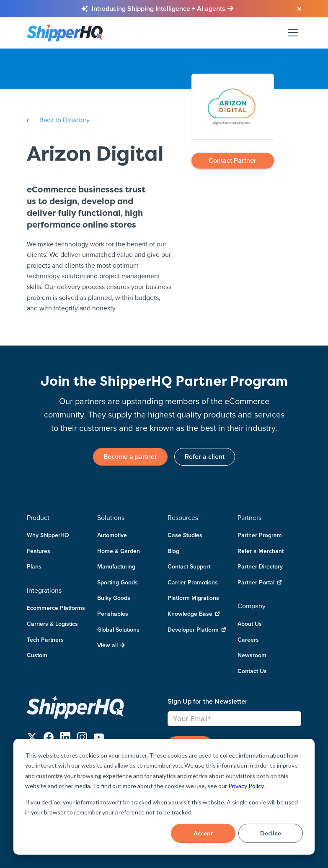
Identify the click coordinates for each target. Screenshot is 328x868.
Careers (248, 640)
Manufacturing (116, 566)
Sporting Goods (118, 582)
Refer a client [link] (205, 457)
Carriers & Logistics (52, 624)
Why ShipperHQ (48, 535)
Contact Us (252, 671)
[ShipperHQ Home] (94, 707)
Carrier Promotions (193, 582)
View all (111, 645)
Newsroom (252, 655)
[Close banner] (299, 9)
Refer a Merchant (261, 551)
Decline (271, 833)
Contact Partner (232, 160)
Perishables (113, 614)
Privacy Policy (246, 786)
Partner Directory (260, 566)
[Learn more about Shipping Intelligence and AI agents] (163, 9)
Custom (37, 655)
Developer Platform (197, 630)
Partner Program (260, 535)
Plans (34, 566)
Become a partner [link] (130, 457)
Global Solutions (118, 630)
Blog (173, 551)
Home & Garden (119, 551)
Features (39, 551)
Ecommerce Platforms (56, 608)
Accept (203, 833)
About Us (250, 624)
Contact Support (189, 566)
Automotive (112, 535)
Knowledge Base (194, 614)
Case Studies (185, 535)
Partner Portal (260, 583)
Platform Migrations (193, 598)
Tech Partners (45, 640)
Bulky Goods (114, 598)
